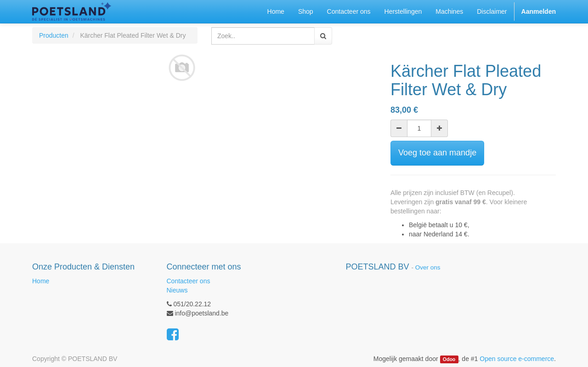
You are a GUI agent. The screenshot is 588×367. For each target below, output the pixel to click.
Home (41, 281)
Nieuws (177, 290)
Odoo (449, 359)
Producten (54, 35)
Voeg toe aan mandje (437, 153)
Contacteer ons (189, 281)
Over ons (428, 267)
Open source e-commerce (517, 359)
